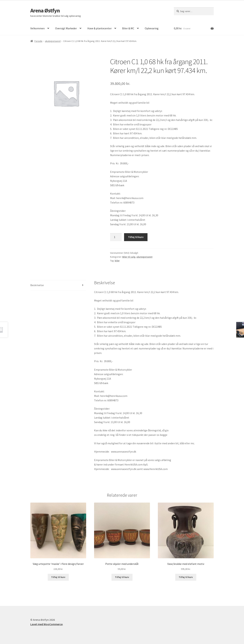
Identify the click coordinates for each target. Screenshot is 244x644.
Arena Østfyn (45, 11)
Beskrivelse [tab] (37, 285)
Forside (38, 41)
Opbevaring (152, 28)
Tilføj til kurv (136, 237)
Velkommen (37, 28)
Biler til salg (129, 257)
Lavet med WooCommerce (46, 624)
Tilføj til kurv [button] (58, 577)
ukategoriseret (53, 41)
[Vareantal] (116, 237)
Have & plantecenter (100, 28)
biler (117, 261)
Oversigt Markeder (66, 28)
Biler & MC (128, 28)
